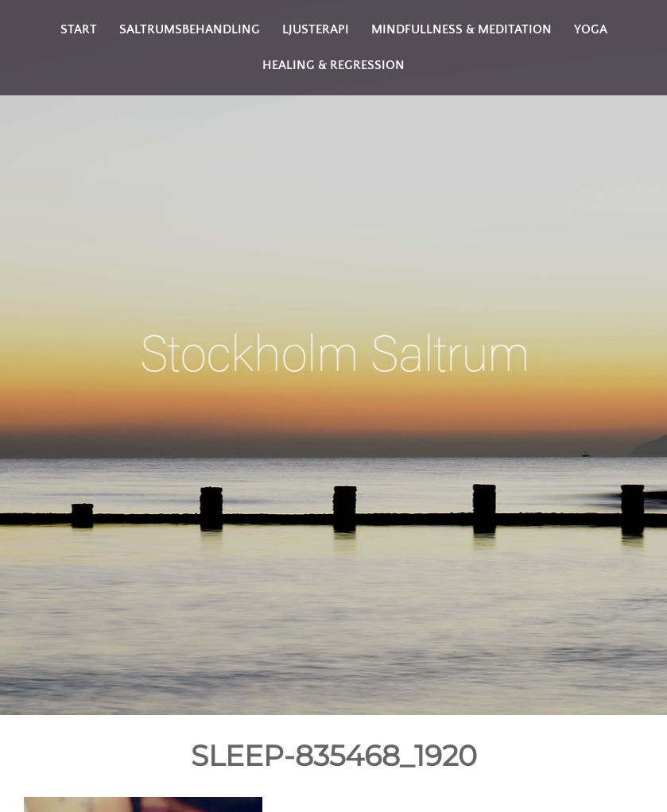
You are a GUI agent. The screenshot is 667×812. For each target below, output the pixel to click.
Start (79, 29)
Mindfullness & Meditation (461, 29)
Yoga (591, 29)
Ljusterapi (316, 29)
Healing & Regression (333, 65)
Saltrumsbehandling (190, 29)
